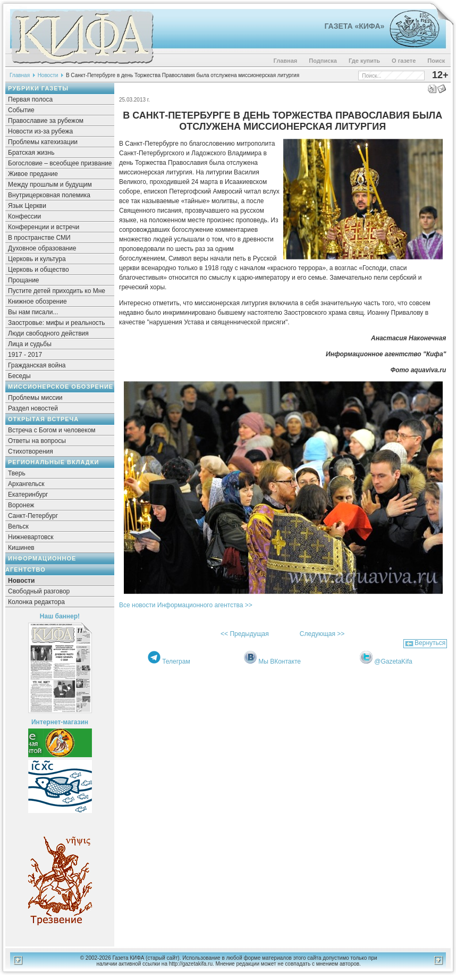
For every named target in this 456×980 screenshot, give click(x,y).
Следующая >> (322, 634)
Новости (48, 75)
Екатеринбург (28, 495)
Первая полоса (30, 99)
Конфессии (24, 216)
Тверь (17, 473)
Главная (286, 61)
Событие (21, 110)
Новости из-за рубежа (40, 131)
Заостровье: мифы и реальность (57, 323)
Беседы (19, 376)
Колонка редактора (36, 602)
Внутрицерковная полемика (49, 195)
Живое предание (33, 174)
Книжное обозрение (37, 301)
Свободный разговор (39, 591)
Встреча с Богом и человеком (52, 430)
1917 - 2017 (25, 355)
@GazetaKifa (393, 661)
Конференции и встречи (44, 227)
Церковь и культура (37, 259)
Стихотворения (31, 451)
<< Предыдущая (245, 634)
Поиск (436, 61)
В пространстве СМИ (39, 238)
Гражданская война (37, 365)
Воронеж (21, 505)
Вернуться (430, 643)
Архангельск (26, 484)
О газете (404, 61)
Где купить (364, 61)
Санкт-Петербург (33, 516)
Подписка (323, 61)
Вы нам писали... (33, 312)
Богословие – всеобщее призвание (60, 163)
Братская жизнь (31, 153)
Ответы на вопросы (37, 441)
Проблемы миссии (35, 398)
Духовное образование (42, 248)
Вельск (18, 526)
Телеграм (176, 661)
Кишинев (21, 548)
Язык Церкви (27, 206)
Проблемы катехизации (43, 142)
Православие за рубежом (46, 121)
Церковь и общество (39, 270)
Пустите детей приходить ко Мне (57, 291)
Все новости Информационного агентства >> (186, 605)
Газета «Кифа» (355, 26)
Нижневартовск (31, 537)
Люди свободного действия (48, 333)
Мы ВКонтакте (280, 661)
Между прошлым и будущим (50, 185)
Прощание (24, 280)
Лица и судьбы (30, 344)
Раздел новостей (33, 408)
